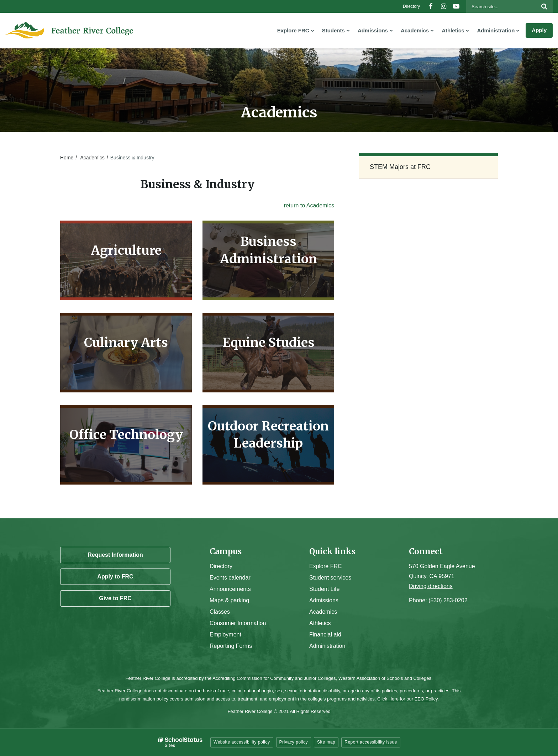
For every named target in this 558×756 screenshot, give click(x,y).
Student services (330, 578)
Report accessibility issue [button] (371, 742)
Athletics (320, 623)
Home (67, 158)
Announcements (230, 589)
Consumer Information (238, 623)
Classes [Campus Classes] (220, 612)
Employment (225, 635)
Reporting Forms (231, 646)
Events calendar (230, 578)
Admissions (324, 600)
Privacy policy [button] (294, 742)
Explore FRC (326, 566)
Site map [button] (326, 742)
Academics (92, 158)
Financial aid (325, 635)
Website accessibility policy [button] (242, 742)
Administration (327, 646)
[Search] (544, 6)
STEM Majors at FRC (400, 167)
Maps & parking (229, 600)
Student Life (324, 589)
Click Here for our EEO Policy (407, 699)
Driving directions (431, 586)
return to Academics (309, 205)
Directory (411, 6)
